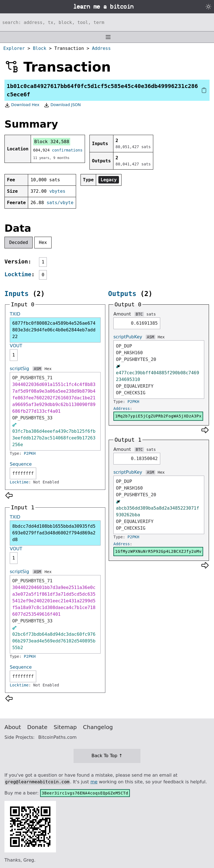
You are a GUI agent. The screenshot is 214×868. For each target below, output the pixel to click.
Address (101, 48)
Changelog (98, 727)
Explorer (14, 48)
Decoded (19, 242)
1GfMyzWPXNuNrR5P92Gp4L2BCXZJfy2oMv (158, 551)
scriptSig (19, 369)
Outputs (122, 294)
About (13, 727)
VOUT (16, 346)
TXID (15, 314)
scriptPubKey (128, 337)
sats (151, 314)
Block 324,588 (52, 142)
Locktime (18, 274)
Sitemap (65, 727)
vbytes (57, 191)
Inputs (17, 294)
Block (40, 48)
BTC (139, 314)
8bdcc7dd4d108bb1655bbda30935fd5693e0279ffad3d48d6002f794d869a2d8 (54, 533)
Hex (43, 242)
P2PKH (30, 453)
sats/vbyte (60, 203)
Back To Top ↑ (107, 756)
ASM (37, 369)
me (94, 782)
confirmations (67, 150)
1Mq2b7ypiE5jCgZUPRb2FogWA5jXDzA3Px (158, 416)
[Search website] (107, 22)
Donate (37, 727)
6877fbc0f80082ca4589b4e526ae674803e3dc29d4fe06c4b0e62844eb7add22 (54, 330)
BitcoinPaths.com (57, 737)
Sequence (21, 464)
